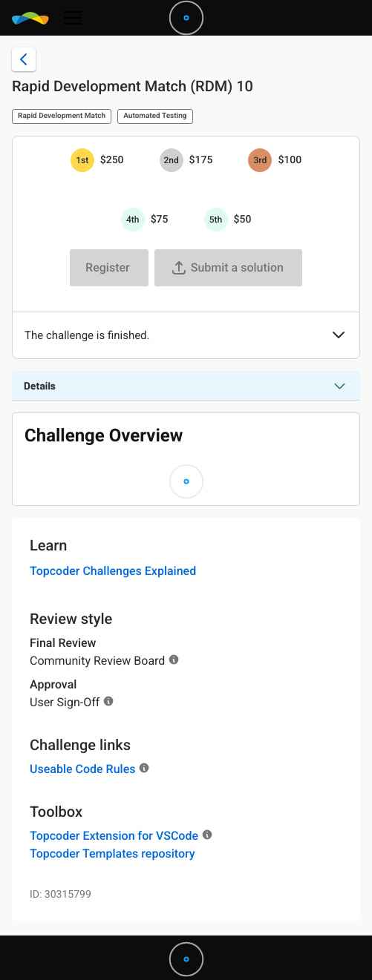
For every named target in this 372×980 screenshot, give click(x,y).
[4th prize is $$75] (133, 220)
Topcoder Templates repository (112, 854)
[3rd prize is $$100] (260, 160)
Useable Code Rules (82, 769)
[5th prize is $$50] (216, 220)
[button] (339, 336)
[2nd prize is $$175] (172, 160)
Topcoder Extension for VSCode (114, 836)
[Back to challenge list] (24, 59)
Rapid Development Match (62, 116)
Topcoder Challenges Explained (113, 571)
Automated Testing (155, 116)
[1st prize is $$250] (82, 160)
